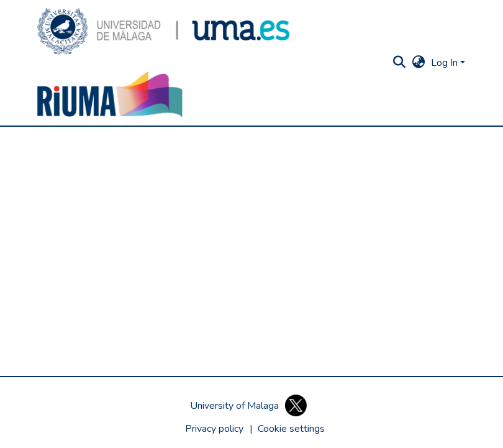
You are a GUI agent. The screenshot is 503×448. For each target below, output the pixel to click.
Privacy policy (214, 429)
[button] (163, 31)
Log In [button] (446, 63)
